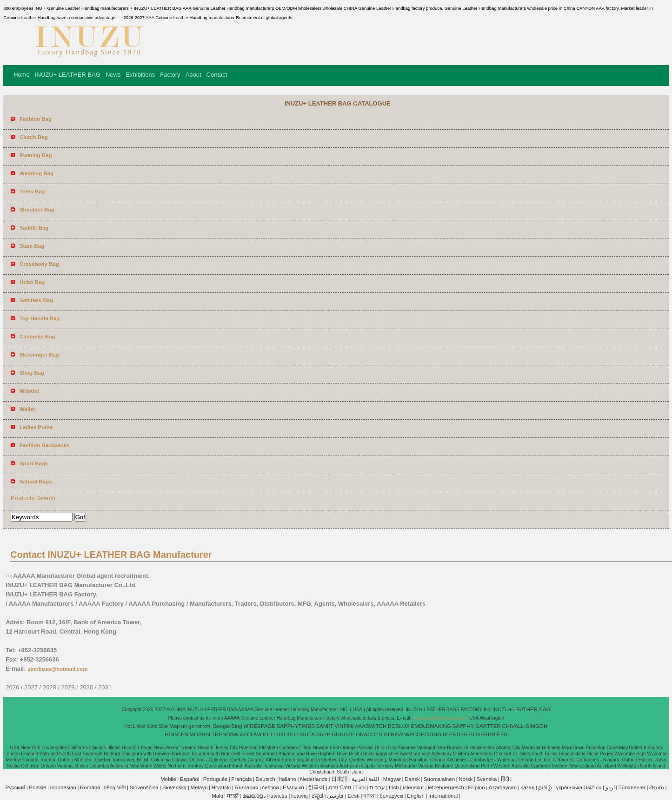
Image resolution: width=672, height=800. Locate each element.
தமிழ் (545, 787)
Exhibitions (140, 75)
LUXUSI (283, 734)
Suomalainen (439, 779)
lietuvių (299, 796)
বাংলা (369, 796)
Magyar (392, 779)
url (184, 726)
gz (191, 726)
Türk (361, 787)
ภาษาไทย (340, 787)
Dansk (412, 779)
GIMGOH (536, 726)
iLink (152, 726)
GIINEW (393, 734)
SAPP (323, 734)
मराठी (233, 796)
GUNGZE (343, 734)
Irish (394, 787)
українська (569, 787)
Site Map (169, 726)
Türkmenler (632, 787)
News (113, 75)
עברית (377, 787)
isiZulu (594, 787)
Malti (217, 796)
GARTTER (488, 726)
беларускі (391, 796)
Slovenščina (144, 787)
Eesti (353, 796)
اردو (610, 787)
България (246, 787)
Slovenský (174, 787)
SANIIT (324, 726)
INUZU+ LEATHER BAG (68, 75)
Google (222, 726)
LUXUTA (304, 734)
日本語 (339, 779)
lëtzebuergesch (446, 787)
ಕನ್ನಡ (317, 796)
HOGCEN (176, 734)
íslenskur (413, 787)
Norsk (466, 779)
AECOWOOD (256, 734)
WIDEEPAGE (259, 726)
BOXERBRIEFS (488, 734)
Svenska (486, 779)
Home (22, 75)
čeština (270, 787)
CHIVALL (513, 726)
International (443, 796)
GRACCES (369, 734)
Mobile (168, 779)
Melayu (199, 787)
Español (190, 779)
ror (199, 726)
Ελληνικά (293, 787)
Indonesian (63, 787)
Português (215, 779)
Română (90, 787)
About (193, 75)
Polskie (37, 787)
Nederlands (314, 779)
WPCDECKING (423, 734)
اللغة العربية (365, 779)
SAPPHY (463, 726)
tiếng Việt (115, 787)
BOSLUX (399, 726)
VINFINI (344, 726)
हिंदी (505, 779)
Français (241, 779)
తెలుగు (657, 787)
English (416, 796)
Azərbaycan (503, 787)
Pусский (16, 787)
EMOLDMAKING (431, 726)
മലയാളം (254, 796)
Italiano (288, 779)
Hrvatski (221, 787)
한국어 (316, 787)
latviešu (278, 796)
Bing (236, 726)
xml (207, 726)
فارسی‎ (335, 796)
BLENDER (455, 734)
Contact (217, 75)
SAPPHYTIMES (296, 726)
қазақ (527, 787)
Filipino (476, 787)
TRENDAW (225, 734)
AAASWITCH (371, 726)
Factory (170, 75)
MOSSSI (200, 734)
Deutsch (266, 779)
